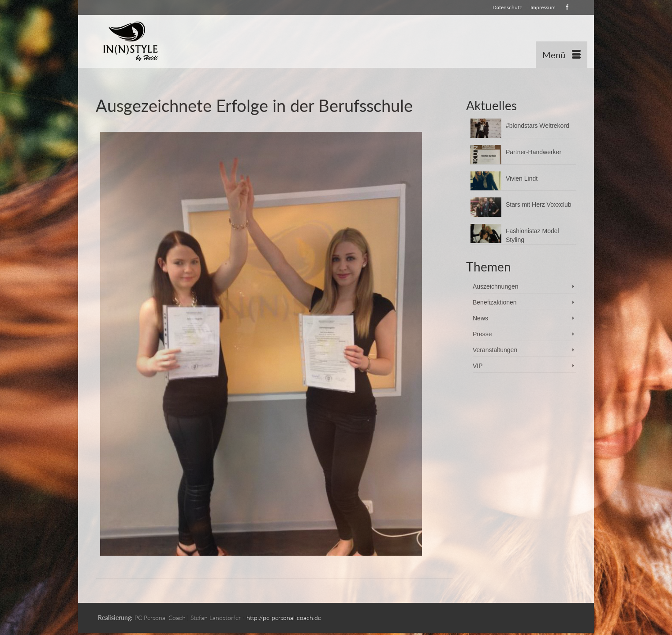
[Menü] (562, 55)
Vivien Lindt (522, 178)
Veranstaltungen (495, 350)
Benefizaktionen (495, 302)
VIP (478, 366)
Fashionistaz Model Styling (532, 235)
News (480, 318)
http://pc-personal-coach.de (284, 618)
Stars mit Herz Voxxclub (539, 204)
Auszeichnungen (496, 286)
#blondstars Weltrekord (538, 126)
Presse (482, 334)
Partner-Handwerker (534, 152)
